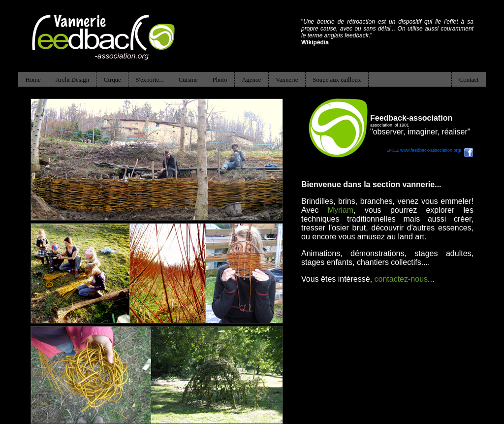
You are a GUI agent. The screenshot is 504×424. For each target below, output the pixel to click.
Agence (251, 80)
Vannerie (287, 80)
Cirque (112, 80)
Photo (220, 80)
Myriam (341, 210)
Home (33, 80)
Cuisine (188, 80)
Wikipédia (315, 42)
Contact (469, 80)
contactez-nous (401, 279)
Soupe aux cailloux (337, 80)
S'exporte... (149, 80)
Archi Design (72, 80)
